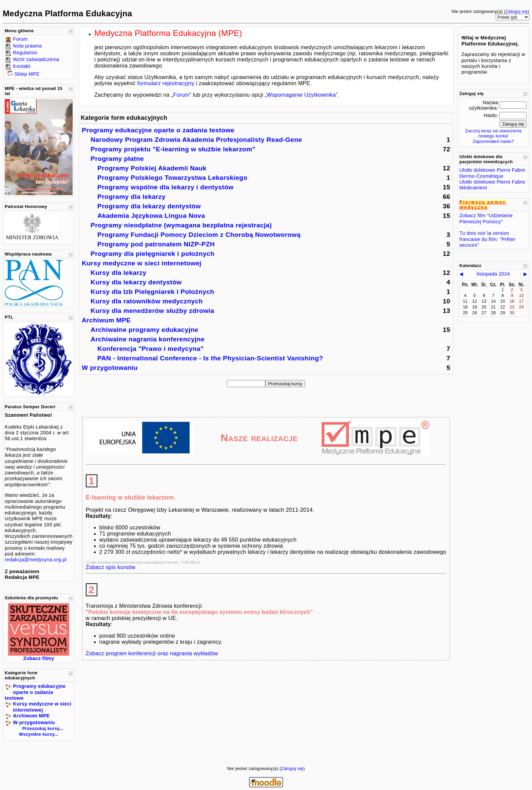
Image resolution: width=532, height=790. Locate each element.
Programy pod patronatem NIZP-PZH (156, 244)
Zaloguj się (517, 11)
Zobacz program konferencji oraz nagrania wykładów (152, 653)
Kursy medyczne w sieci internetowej (42, 707)
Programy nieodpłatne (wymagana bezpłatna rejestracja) (181, 225)
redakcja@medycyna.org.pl (36, 560)
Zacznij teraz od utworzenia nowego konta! (493, 134)
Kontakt (22, 66)
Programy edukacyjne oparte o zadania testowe (35, 692)
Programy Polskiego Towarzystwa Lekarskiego (172, 178)
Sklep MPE (27, 74)
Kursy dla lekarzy (118, 273)
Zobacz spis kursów (111, 567)
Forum (20, 39)
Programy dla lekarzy (131, 197)
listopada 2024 (493, 274)
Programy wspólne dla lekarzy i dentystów (165, 187)
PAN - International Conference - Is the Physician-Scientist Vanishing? (210, 358)
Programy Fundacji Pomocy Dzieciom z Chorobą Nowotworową (199, 235)
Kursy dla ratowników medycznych (147, 301)
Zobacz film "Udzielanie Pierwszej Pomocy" (486, 218)
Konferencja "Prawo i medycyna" (150, 349)
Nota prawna (27, 46)
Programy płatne (117, 159)
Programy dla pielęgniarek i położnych (153, 254)
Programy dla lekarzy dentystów (149, 206)
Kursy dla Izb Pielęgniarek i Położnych (152, 292)
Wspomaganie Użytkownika (301, 95)
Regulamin (25, 53)
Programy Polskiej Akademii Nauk (152, 168)
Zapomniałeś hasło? (493, 141)
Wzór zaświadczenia (36, 59)
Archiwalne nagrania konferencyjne (148, 339)
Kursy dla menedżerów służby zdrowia (152, 311)
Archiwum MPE (31, 716)
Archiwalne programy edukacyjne (145, 330)
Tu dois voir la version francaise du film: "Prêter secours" (487, 239)
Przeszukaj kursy (41, 728)
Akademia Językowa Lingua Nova (151, 216)
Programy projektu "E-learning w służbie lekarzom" (173, 149)
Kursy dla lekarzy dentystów (136, 282)
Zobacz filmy (39, 658)
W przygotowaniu (34, 722)
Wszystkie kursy (37, 734)
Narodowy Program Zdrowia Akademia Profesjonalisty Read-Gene (196, 140)
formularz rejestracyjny (166, 83)
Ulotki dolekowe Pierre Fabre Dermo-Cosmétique (492, 173)
